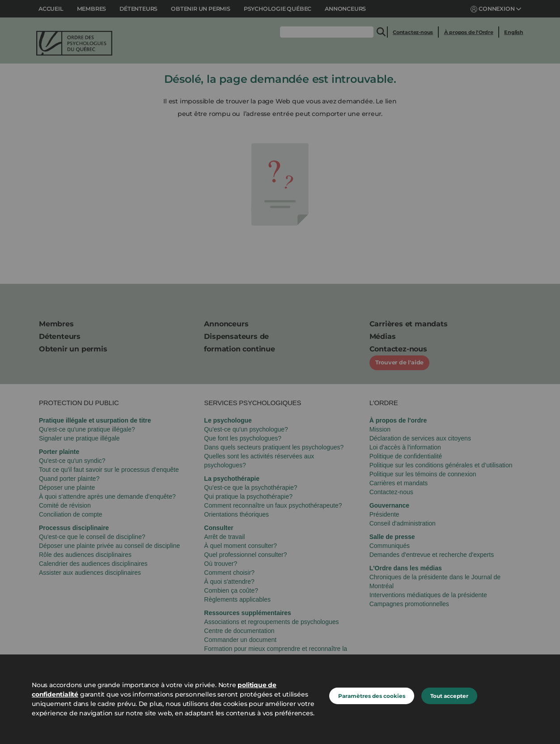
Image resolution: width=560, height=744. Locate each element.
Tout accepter (449, 696)
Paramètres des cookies (372, 696)
